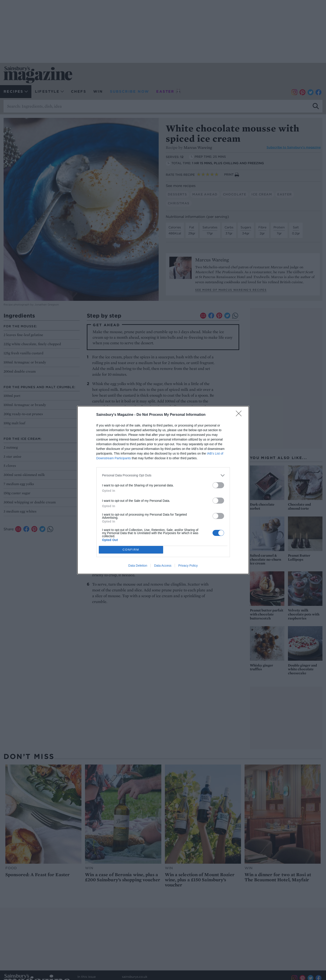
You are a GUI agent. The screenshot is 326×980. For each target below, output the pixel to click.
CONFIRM (131, 550)
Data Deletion (138, 566)
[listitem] (163, 475)
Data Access (163, 566)
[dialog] (163, 490)
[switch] (218, 485)
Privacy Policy (188, 566)
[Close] (240, 415)
